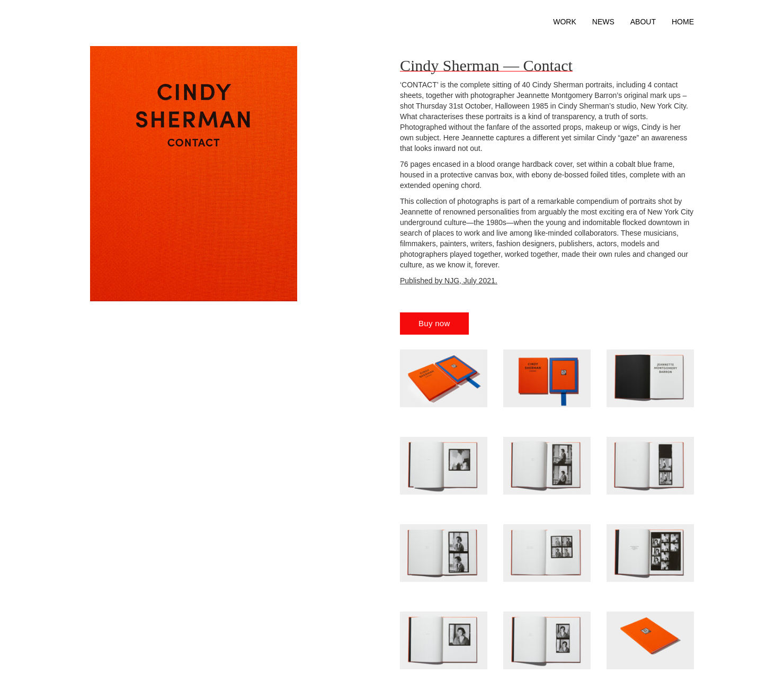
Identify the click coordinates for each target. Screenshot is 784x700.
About (643, 22)
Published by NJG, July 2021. (449, 281)
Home (683, 22)
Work (565, 22)
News (603, 22)
